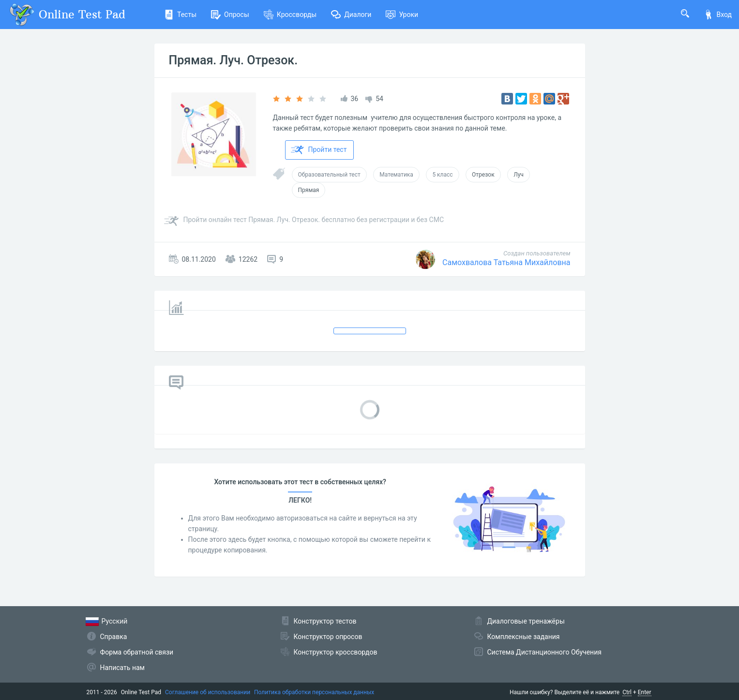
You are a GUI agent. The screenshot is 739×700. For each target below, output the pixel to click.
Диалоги (351, 15)
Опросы (230, 15)
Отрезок (483, 175)
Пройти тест (319, 150)
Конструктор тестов (325, 621)
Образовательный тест (329, 175)
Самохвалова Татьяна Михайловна (506, 262)
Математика (396, 175)
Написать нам (122, 668)
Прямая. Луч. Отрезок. (234, 60)
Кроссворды (290, 15)
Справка (114, 637)
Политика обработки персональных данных (314, 692)
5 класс (442, 175)
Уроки (402, 15)
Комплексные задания (524, 637)
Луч (519, 175)
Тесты (180, 15)
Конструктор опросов (328, 637)
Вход (718, 15)
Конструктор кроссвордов (336, 652)
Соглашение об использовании (208, 692)
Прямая (309, 190)
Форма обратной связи (137, 652)
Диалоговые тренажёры (526, 621)
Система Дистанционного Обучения (544, 652)
